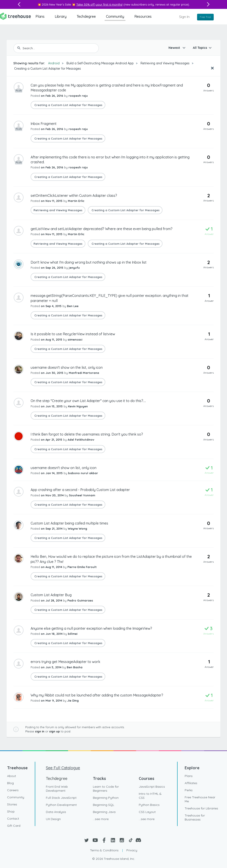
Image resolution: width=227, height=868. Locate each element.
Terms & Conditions (104, 850)
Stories (12, 804)
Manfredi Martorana (84, 373)
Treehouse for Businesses (195, 817)
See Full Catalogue (63, 768)
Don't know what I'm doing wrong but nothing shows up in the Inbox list (89, 262)
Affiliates (191, 783)
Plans (40, 16)
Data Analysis (56, 812)
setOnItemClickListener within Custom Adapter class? (74, 195)
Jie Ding (73, 700)
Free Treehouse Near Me (200, 799)
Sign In (184, 17)
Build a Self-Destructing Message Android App (100, 63)
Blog (10, 783)
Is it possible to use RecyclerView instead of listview (73, 334)
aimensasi (75, 339)
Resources (143, 16)
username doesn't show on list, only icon (64, 468)
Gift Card (14, 826)
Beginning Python (106, 798)
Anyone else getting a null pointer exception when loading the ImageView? (91, 628)
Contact (13, 819)
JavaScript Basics (152, 787)
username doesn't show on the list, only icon (67, 367)
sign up (55, 731)
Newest (175, 48)
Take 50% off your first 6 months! (99, 4)
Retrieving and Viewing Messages (165, 63)
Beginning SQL (104, 805)
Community (115, 16)
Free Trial (205, 17)
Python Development (61, 805)
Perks (189, 790)
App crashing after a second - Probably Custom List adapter (80, 490)
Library (61, 16)
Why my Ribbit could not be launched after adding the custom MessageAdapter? (97, 695)
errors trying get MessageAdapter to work (65, 662)
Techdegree (86, 16)
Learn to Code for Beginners (106, 789)
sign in (40, 731)
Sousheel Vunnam (82, 495)
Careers (13, 790)
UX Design (53, 819)
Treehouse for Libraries (201, 808)
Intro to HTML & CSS (150, 796)
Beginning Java (104, 812)
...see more (101, 819)
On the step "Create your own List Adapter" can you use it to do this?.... (88, 401)
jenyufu (74, 268)
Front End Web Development (57, 789)
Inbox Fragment (44, 124)
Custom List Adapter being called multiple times (69, 523)
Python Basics (149, 805)
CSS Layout (147, 812)
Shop (11, 811)
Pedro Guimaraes (80, 600)
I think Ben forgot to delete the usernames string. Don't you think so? (87, 434)
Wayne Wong (77, 529)
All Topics (200, 48)
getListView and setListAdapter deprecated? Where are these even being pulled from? (102, 229)
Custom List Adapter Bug (51, 595)
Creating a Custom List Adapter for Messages (47, 69)
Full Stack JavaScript (61, 798)
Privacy (132, 850)
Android (54, 63)
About (12, 776)
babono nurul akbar (83, 473)
